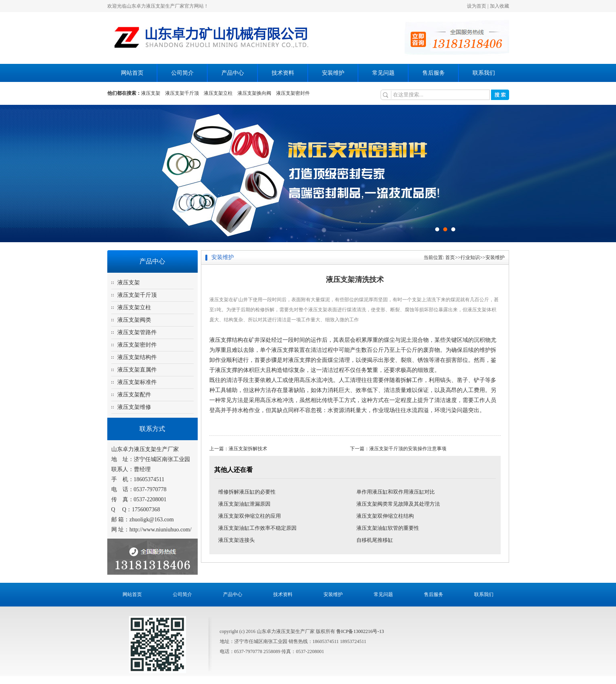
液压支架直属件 (137, 370)
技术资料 (283, 73)
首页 (450, 257)
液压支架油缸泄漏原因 (244, 504)
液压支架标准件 (137, 382)
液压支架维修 (134, 407)
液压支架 (151, 93)
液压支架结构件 (137, 357)
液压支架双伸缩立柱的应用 (250, 516)
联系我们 (484, 73)
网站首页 (132, 73)
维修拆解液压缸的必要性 (247, 492)
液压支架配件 (134, 395)
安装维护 (333, 73)
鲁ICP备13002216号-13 (360, 631)
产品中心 (233, 73)
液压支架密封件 (293, 93)
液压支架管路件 (137, 332)
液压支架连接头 (236, 540)
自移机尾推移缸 (375, 540)
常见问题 (383, 73)
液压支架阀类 (134, 320)
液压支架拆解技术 (248, 449)
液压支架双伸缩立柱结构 (385, 516)
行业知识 (470, 257)
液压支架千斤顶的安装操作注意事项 (408, 449)
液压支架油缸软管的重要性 (388, 528)
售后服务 (434, 73)
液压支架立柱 (218, 93)
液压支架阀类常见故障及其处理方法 (398, 504)
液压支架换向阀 (254, 93)
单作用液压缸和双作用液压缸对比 (396, 492)
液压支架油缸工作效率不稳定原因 (257, 528)
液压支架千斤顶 (182, 93)
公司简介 (182, 73)
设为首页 (477, 6)
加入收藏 (499, 6)
